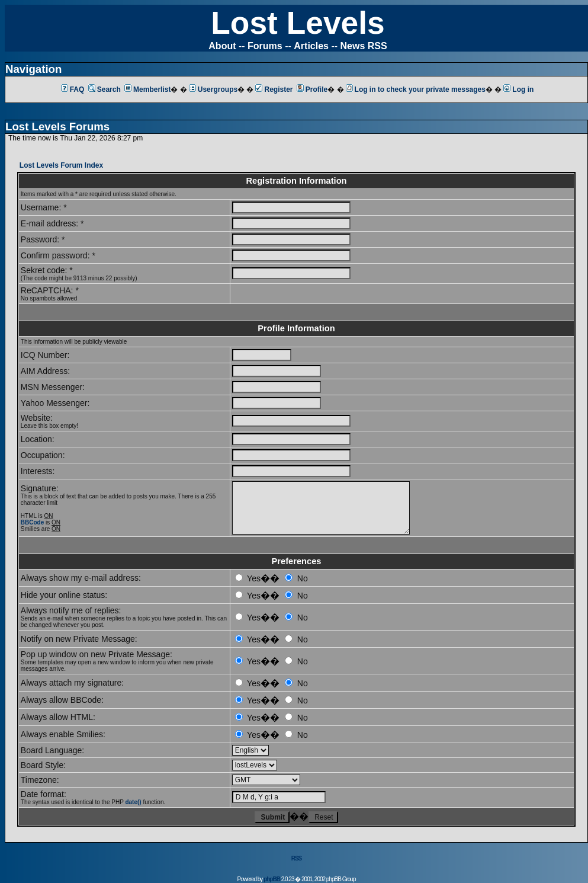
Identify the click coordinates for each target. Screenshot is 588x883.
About (222, 46)
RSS (297, 858)
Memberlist (147, 89)
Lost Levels (298, 23)
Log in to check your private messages (416, 89)
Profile (312, 89)
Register (274, 89)
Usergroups (213, 89)
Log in (518, 89)
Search (105, 89)
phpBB (272, 879)
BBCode (32, 522)
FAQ (73, 89)
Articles (311, 46)
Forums (265, 46)
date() (133, 802)
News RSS (364, 46)
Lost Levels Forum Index (61, 165)
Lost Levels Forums (57, 127)
